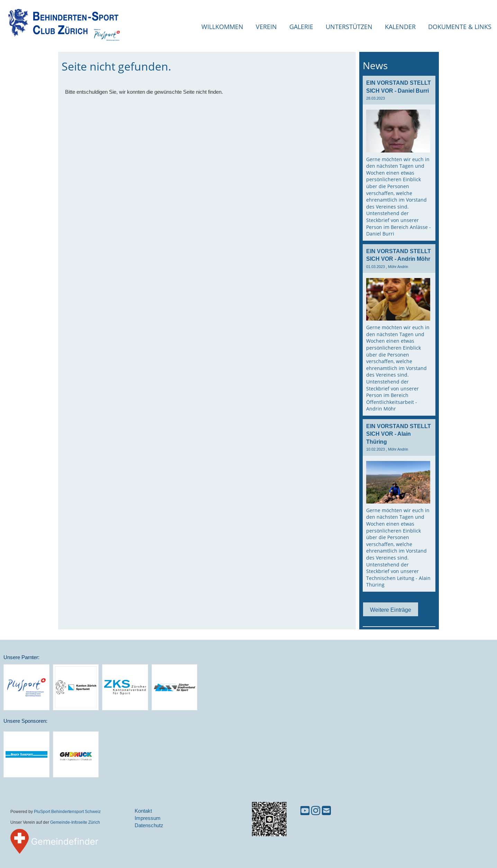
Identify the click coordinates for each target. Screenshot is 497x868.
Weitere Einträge (391, 610)
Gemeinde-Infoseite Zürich (75, 822)
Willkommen (222, 27)
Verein (266, 27)
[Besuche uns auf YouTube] (305, 811)
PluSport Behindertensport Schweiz (67, 811)
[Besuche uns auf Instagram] (316, 811)
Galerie (301, 27)
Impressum (148, 818)
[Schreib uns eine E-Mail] (326, 811)
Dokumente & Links (460, 27)
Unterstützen (349, 27)
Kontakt (143, 811)
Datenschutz (149, 825)
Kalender (400, 27)
